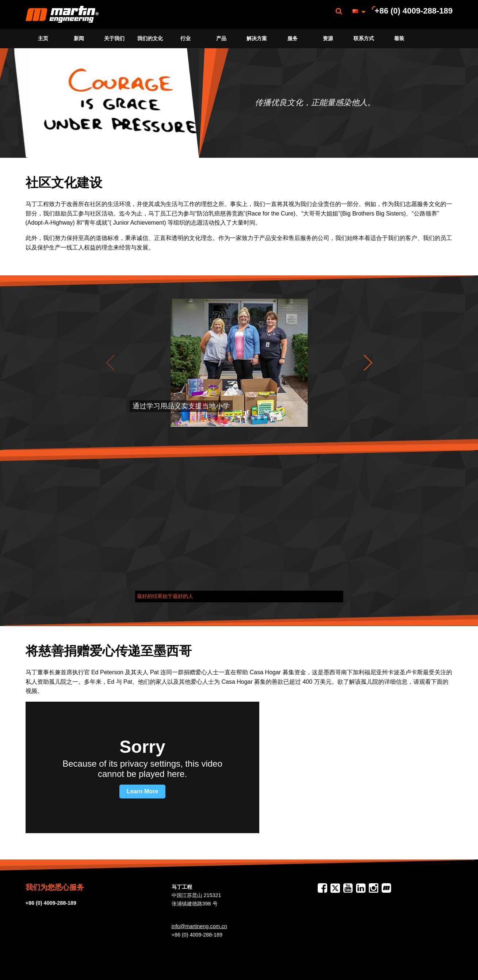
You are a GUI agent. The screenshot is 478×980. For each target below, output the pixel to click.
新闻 (79, 38)
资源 (328, 38)
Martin (62, 14)
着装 (399, 38)
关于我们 (114, 38)
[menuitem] (62, 14)
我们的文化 (150, 38)
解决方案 (257, 38)
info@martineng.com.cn (199, 926)
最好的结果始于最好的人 (165, 596)
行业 (186, 38)
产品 (221, 38)
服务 (292, 38)
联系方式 (364, 38)
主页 (43, 38)
